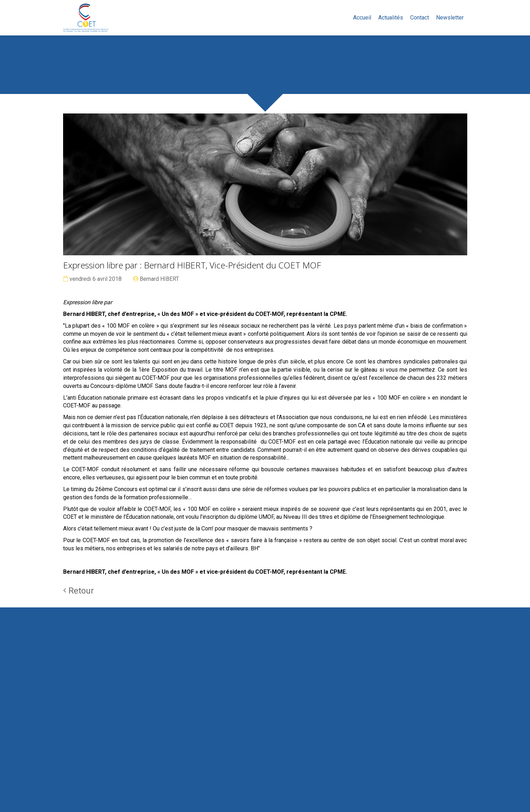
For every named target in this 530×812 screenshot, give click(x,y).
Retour (79, 591)
